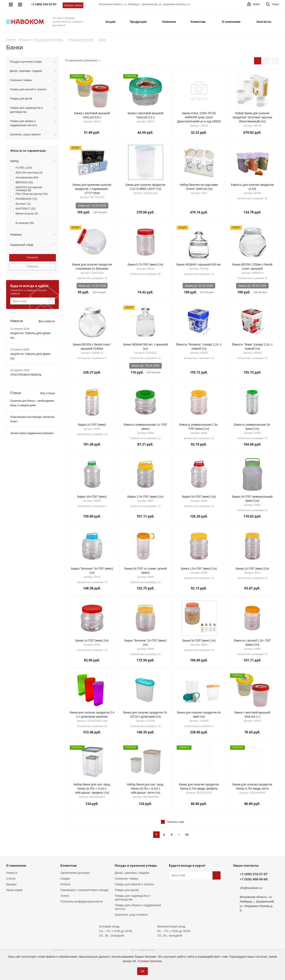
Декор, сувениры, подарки (132, 873)
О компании (16, 865)
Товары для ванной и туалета (134, 884)
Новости (12, 873)
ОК (142, 971)
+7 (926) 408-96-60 (254, 879)
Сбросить (33, 266)
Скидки (65, 879)
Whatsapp (11, 5)
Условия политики (150, 961)
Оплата (65, 884)
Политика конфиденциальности (82, 901)
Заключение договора (75, 873)
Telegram (20, 5)
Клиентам (69, 865)
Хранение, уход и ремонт (131, 915)
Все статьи (48, 393)
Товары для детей (127, 890)
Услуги (65, 896)
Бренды (11, 884)
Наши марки (14, 890)
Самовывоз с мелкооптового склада (84, 890)
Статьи (11, 879)
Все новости (47, 321)
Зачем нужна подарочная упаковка (32, 433)
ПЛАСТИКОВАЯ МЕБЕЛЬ (26, 375)
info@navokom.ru (251, 888)
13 (187, 835)
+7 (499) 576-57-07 (254, 874)
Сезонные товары (127, 879)
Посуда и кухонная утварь (136, 865)
